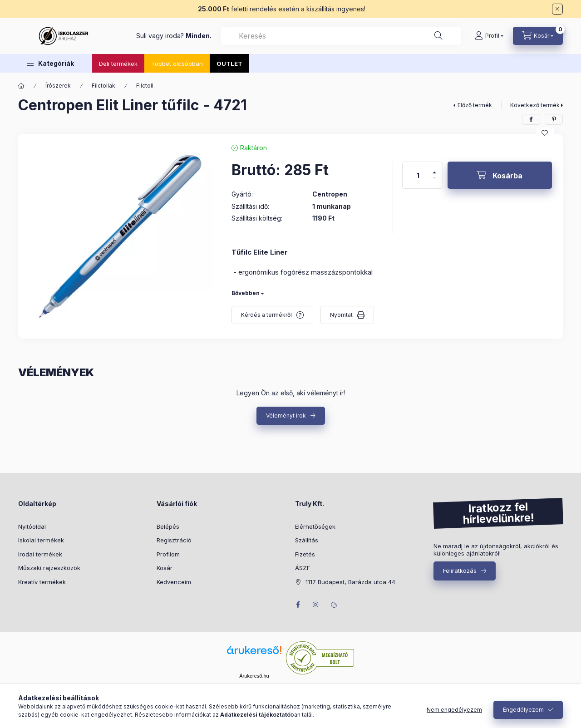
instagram (316, 605)
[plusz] (434, 169)
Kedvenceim (174, 582)
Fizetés (305, 554)
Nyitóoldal (32, 526)
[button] (51, 63)
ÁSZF (303, 568)
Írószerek (58, 86)
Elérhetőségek (315, 526)
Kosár (165, 568)
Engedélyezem (523, 710)
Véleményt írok (286, 416)
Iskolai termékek (41, 540)
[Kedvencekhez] (545, 133)
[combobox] (341, 36)
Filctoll (145, 86)
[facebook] (531, 119)
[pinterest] (554, 119)
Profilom (168, 554)
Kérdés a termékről (266, 315)
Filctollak (103, 86)
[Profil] (489, 36)
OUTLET (229, 64)
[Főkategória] (21, 86)
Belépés (168, 526)
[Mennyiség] (418, 175)
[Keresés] (438, 36)
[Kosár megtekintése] (538, 36)
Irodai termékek (40, 554)
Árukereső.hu (254, 676)
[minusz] (434, 182)
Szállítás (307, 540)
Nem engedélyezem (454, 710)
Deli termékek (118, 64)
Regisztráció (174, 540)
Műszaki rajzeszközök (49, 568)
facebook (298, 605)
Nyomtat (341, 315)
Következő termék (535, 105)
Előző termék (475, 105)
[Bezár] (557, 9)
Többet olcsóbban (177, 64)
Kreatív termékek (42, 582)
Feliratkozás (460, 571)
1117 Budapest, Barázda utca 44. (351, 582)
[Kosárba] (500, 175)
